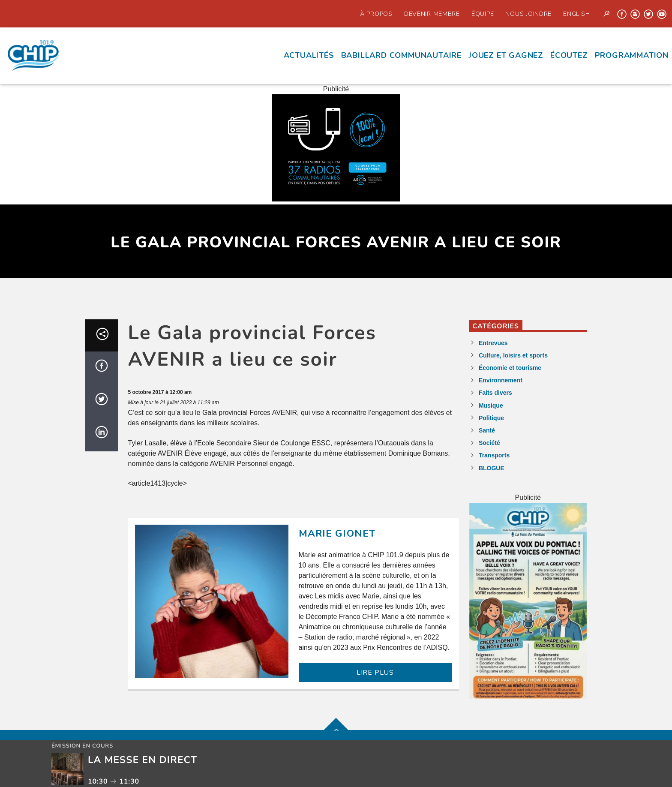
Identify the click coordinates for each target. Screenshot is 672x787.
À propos (376, 14)
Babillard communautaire (401, 55)
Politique (491, 418)
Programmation (632, 55)
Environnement (501, 380)
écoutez (569, 55)
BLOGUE (492, 468)
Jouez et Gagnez (506, 55)
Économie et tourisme (510, 368)
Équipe (483, 14)
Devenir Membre (432, 14)
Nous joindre (528, 14)
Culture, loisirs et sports (513, 355)
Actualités (309, 55)
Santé (487, 430)
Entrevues (493, 343)
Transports (494, 455)
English (576, 14)
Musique (491, 406)
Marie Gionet (337, 533)
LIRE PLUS (375, 673)
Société (489, 443)
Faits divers (495, 393)
